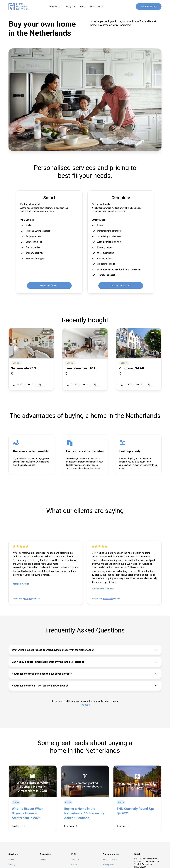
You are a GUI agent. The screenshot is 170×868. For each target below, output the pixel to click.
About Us (75, 859)
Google (28, 599)
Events (74, 864)
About (83, 6)
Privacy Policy (109, 864)
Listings (43, 859)
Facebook (108, 599)
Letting (11, 859)
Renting (12, 864)
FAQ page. (85, 705)
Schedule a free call (49, 286)
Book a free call (149, 6)
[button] (55, 6)
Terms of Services (111, 859)
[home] (19, 6)
